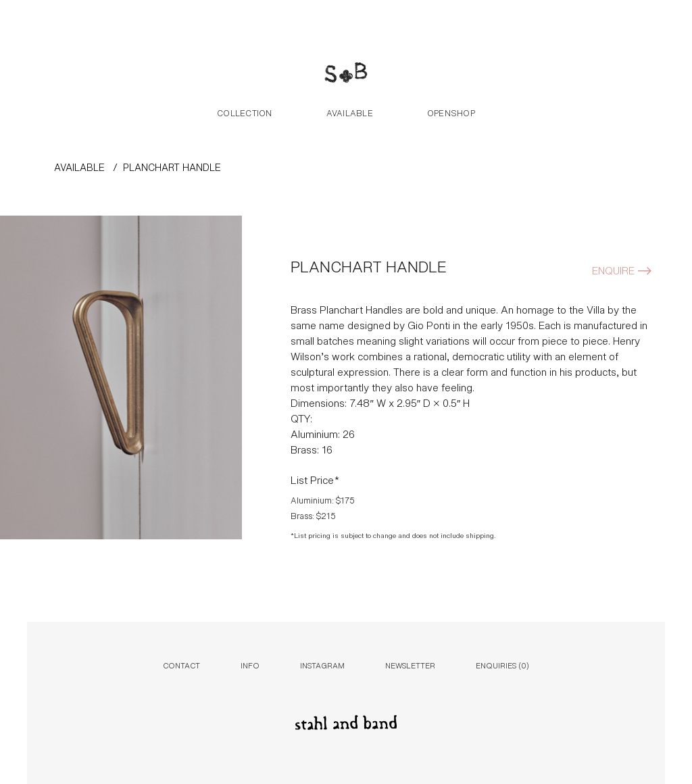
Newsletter (410, 665)
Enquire (613, 269)
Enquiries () (502, 665)
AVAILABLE (79, 167)
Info (250, 665)
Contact (181, 665)
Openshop (451, 112)
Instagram (322, 665)
